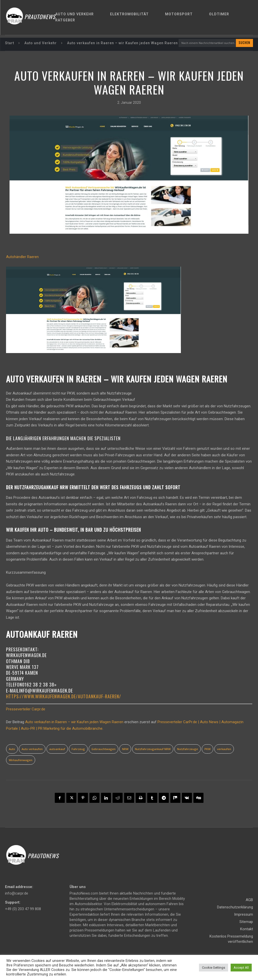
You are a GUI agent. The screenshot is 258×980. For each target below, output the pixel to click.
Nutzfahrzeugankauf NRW (153, 749)
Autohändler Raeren (22, 257)
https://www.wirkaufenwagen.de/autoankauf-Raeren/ (64, 697)
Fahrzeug (78, 749)
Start (10, 43)
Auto (12, 749)
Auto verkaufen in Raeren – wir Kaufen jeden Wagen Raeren (74, 722)
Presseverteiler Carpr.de (26, 709)
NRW (125, 749)
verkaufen (224, 749)
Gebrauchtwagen (104, 749)
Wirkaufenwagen (21, 760)
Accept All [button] (241, 968)
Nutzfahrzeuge (188, 749)
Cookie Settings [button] (214, 968)
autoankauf (57, 749)
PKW (208, 749)
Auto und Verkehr (41, 43)
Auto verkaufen (32, 749)
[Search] (244, 43)
